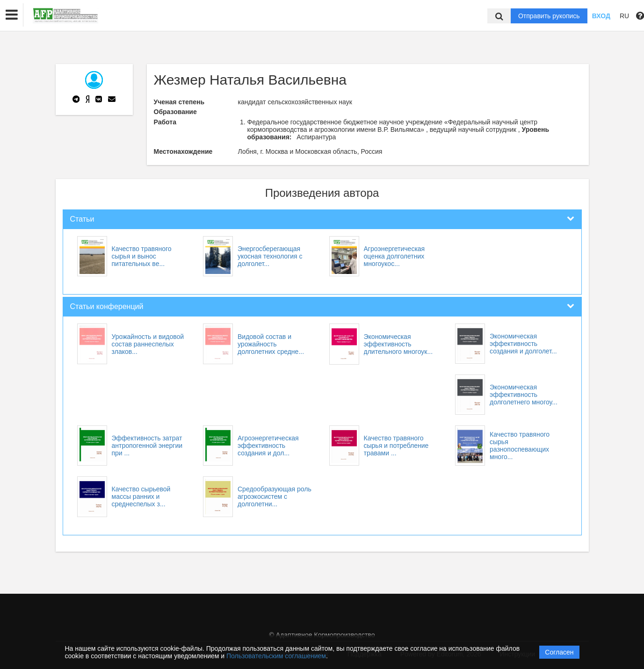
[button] (12, 15)
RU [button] (624, 16)
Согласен (559, 652)
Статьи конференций (107, 306)
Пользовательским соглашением (276, 656)
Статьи (82, 219)
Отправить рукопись (549, 16)
